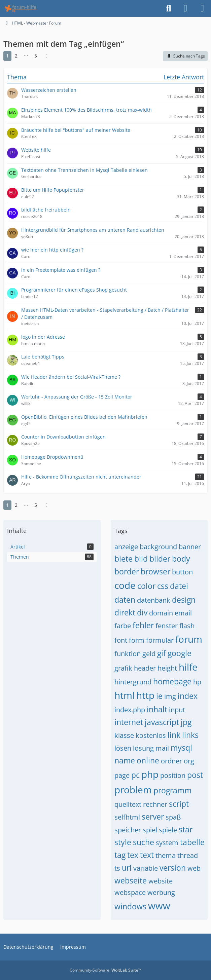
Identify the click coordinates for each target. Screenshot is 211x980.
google (180, 653)
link (174, 735)
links (190, 735)
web (194, 868)
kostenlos (151, 735)
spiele (168, 830)
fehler (143, 625)
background (158, 547)
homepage (172, 681)
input (177, 710)
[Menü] (202, 8)
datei (179, 586)
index (188, 696)
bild (141, 559)
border (127, 571)
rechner (155, 804)
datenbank (154, 600)
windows (130, 906)
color (146, 586)
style (123, 842)
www (159, 906)
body (181, 559)
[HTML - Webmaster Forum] (20, 8)
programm (172, 790)
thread (188, 855)
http (145, 695)
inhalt (157, 709)
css (163, 586)
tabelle (192, 842)
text (147, 855)
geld (149, 654)
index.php (130, 710)
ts (117, 868)
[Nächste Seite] (46, 56)
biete (124, 559)
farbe (123, 626)
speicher (128, 830)
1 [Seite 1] (7, 56)
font (121, 640)
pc (135, 775)
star (186, 829)
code (125, 585)
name (125, 760)
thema (166, 855)
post (195, 775)
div (142, 612)
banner (190, 547)
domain (161, 613)
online (148, 760)
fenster (167, 626)
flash (187, 626)
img (170, 696)
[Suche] (169, 8)
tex (133, 855)
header (145, 668)
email (183, 613)
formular (160, 640)
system (167, 843)
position (173, 775)
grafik (123, 668)
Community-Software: (105, 970)
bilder (160, 559)
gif (162, 653)
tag (120, 855)
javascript (162, 722)
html (125, 695)
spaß (173, 817)
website (161, 881)
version (173, 868)
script (179, 804)
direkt (125, 612)
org (189, 761)
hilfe (188, 667)
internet (129, 722)
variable (146, 868)
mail (162, 748)
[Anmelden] (185, 8)
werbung (161, 892)
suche (144, 842)
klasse (124, 735)
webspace (130, 892)
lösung (143, 748)
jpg (186, 722)
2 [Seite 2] (16, 56)
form (137, 640)
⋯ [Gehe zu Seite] (26, 56)
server (153, 817)
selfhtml (127, 817)
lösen (123, 748)
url (127, 868)
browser (155, 571)
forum (189, 639)
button (182, 572)
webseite (131, 880)
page (122, 775)
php (150, 774)
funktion (128, 654)
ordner (171, 761)
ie (159, 696)
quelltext (128, 804)
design (184, 600)
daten (125, 600)
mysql (181, 748)
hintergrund (133, 682)
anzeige (126, 547)
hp (197, 682)
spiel (150, 830)
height (167, 668)
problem (133, 790)
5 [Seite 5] (36, 56)
